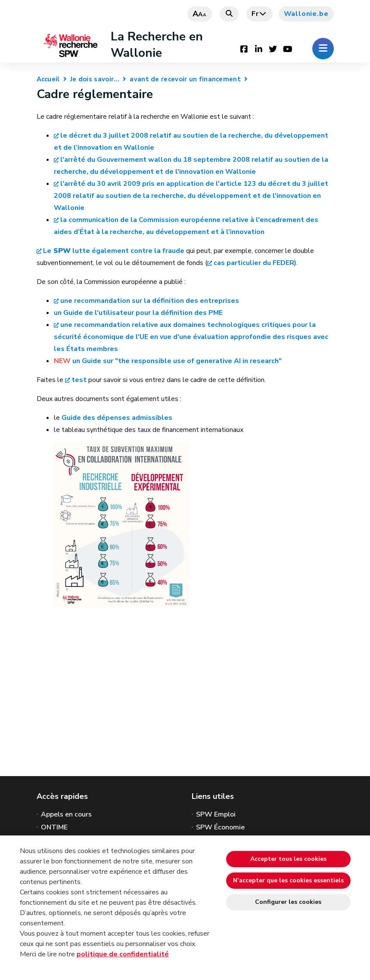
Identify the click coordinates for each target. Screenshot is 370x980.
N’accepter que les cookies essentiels (288, 880)
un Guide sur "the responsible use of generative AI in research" (177, 361)
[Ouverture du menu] (323, 49)
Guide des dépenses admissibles (117, 418)
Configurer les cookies (288, 902)
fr (260, 14)
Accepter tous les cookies (288, 859)
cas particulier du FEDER (254, 263)
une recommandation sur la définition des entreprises (150, 301)
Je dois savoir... (95, 79)
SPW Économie (220, 827)
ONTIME (54, 827)
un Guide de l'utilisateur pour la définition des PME (138, 313)
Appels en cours (66, 814)
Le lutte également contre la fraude (114, 251)
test (79, 380)
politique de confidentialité (123, 954)
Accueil (48, 79)
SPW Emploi (216, 814)
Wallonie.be (306, 14)
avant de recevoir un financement (185, 79)
